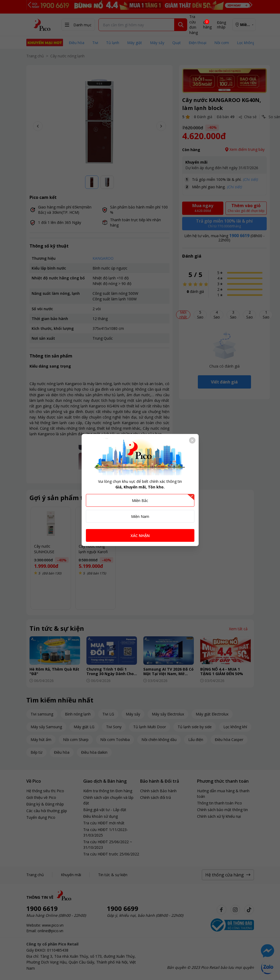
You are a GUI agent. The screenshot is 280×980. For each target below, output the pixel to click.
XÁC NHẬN (140, 536)
